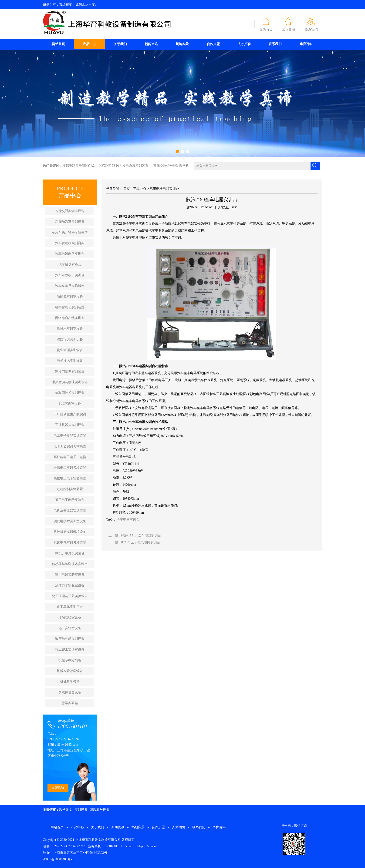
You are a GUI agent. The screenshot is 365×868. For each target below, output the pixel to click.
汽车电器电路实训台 (70, 254)
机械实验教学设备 (70, 671)
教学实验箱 (70, 703)
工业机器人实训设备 (70, 425)
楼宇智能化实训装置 (70, 307)
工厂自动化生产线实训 (70, 414)
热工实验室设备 (70, 628)
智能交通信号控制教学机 (171, 166)
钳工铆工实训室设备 (70, 650)
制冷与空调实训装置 (70, 371)
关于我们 (120, 44)
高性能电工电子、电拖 (70, 457)
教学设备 (66, 810)
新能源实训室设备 (70, 297)
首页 (127, 189)
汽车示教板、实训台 (70, 275)
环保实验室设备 (70, 617)
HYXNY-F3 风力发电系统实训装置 (124, 166)
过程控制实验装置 (70, 489)
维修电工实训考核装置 (70, 468)
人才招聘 (244, 44)
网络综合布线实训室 (70, 318)
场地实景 (182, 44)
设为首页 (266, 30)
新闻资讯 (151, 44)
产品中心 (89, 44)
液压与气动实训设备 (70, 639)
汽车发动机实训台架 (70, 243)
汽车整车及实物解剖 (70, 286)
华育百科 (306, 44)
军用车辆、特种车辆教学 (70, 232)
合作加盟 (213, 44)
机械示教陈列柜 (70, 660)
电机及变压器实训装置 (70, 510)
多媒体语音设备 (70, 692)
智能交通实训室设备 (70, 211)
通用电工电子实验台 (70, 500)
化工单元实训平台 (70, 607)
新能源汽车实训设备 (70, 222)
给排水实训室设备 (70, 329)
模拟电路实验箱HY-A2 (78, 166)
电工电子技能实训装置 (70, 436)
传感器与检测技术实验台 (70, 564)
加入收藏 (289, 30)
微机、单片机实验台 (70, 553)
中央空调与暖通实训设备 (70, 382)
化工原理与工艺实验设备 (70, 596)
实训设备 (81, 810)
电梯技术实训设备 (70, 361)
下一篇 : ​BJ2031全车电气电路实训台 (134, 542)
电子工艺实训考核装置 (70, 446)
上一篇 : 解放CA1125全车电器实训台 (135, 535)
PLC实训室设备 (70, 404)
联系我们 (311, 30)
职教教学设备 (100, 810)
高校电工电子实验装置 (70, 478)
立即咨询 (58, 788)
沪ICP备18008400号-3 (58, 859)
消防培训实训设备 (70, 339)
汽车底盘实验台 (70, 264)
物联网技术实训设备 (70, 393)
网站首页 (58, 44)
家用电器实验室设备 (70, 575)
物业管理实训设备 (70, 350)
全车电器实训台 (128, 520)
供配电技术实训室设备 (70, 521)
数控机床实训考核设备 (70, 532)
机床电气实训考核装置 (70, 543)
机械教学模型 (70, 682)
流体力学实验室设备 (70, 585)
